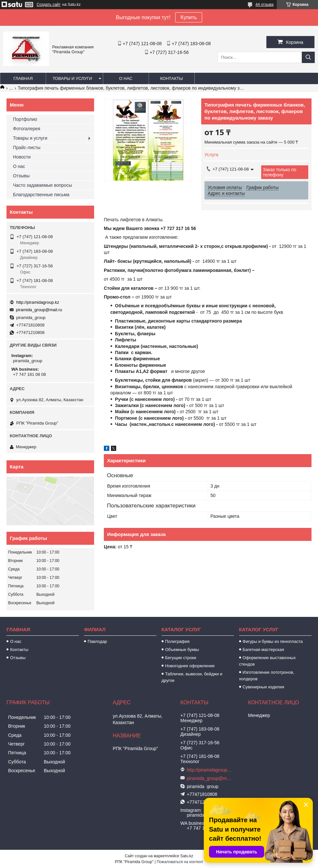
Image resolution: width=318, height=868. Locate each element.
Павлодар (97, 641)
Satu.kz (187, 856)
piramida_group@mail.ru (39, 310)
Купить (189, 17)
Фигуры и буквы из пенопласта (273, 641)
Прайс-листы (27, 147)
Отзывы (21, 176)
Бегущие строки (181, 658)
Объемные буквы (182, 650)
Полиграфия (177, 641)
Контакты (171, 78)
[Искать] (308, 57)
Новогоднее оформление (190, 666)
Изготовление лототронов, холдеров (267, 676)
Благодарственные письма (41, 195)
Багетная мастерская (263, 650)
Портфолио (25, 119)
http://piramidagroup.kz (38, 302)
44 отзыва (264, 5)
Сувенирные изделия (263, 687)
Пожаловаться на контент (180, 862)
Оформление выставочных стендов (268, 661)
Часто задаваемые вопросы (43, 185)
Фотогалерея (27, 129)
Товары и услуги (72, 78)
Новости (22, 157)
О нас (126, 78)
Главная (23, 78)
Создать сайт (49, 5)
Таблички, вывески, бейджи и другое (192, 677)
